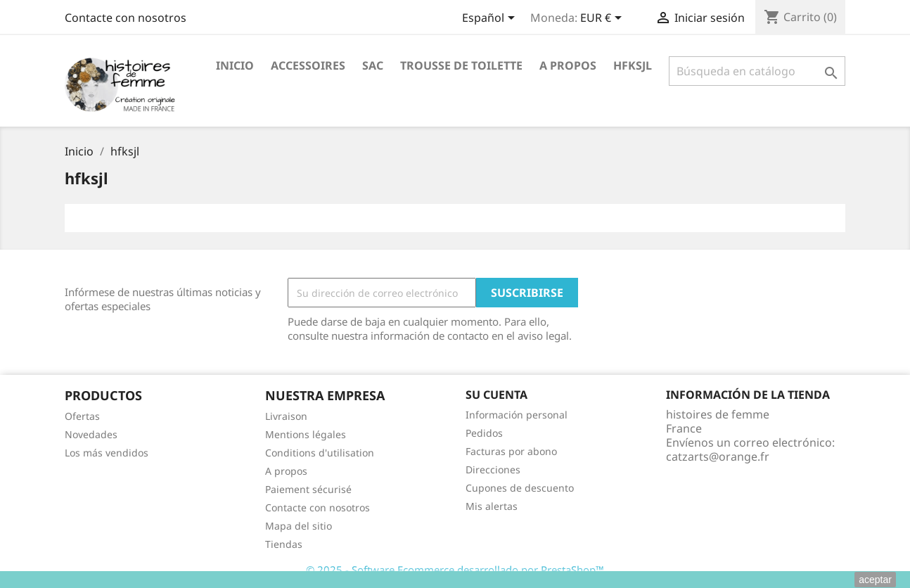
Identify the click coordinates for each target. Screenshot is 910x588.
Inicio (235, 65)
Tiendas (284, 544)
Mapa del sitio (299, 526)
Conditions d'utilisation (320, 453)
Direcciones (493, 469)
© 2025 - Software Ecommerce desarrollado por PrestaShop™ (455, 570)
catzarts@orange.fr (718, 456)
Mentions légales (306, 434)
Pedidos (484, 433)
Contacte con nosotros (126, 18)
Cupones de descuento (520, 488)
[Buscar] (757, 71)
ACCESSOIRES (308, 65)
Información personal (517, 415)
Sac (373, 65)
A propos (568, 65)
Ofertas (82, 416)
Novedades (91, 434)
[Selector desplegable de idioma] (491, 19)
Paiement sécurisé (308, 489)
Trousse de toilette (461, 65)
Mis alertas (492, 506)
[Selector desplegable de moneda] (603, 19)
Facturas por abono (511, 451)
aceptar (875, 580)
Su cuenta (496, 395)
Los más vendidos (107, 453)
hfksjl (633, 65)
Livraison (286, 416)
